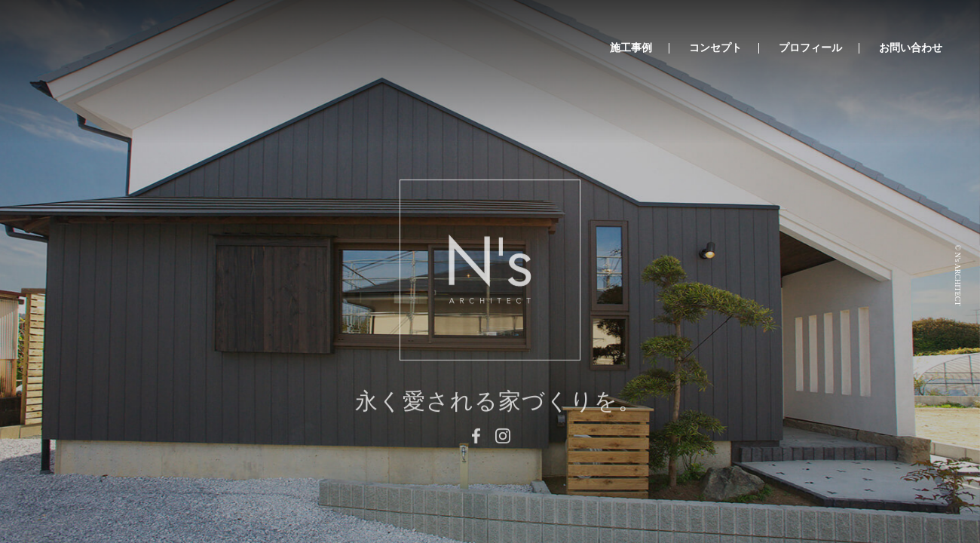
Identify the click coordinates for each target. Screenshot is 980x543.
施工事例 (631, 48)
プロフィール (810, 48)
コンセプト (715, 48)
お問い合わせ (911, 48)
